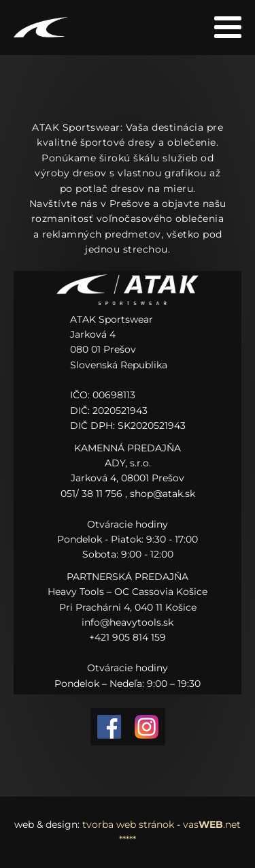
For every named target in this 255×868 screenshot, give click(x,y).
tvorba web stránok (128, 824)
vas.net (212, 824)
